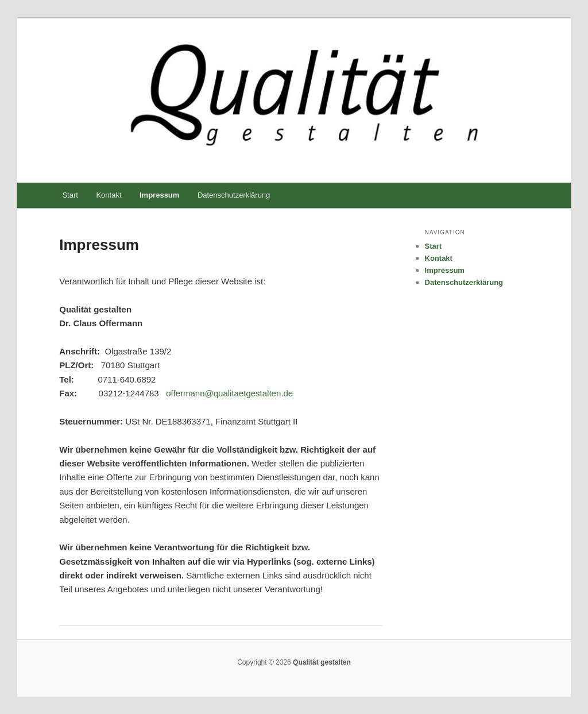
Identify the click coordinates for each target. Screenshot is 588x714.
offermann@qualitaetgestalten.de (229, 393)
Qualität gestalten (321, 662)
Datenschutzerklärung (234, 195)
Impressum (159, 195)
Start (70, 195)
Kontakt (109, 195)
